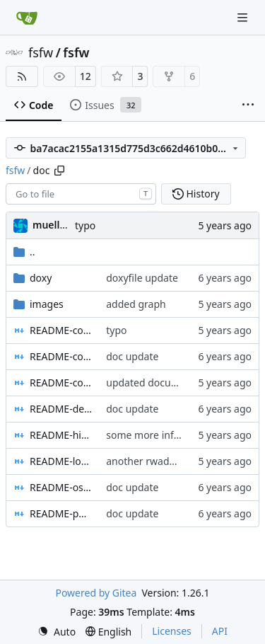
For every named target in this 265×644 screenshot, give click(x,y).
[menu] (57, 632)
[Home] (27, 18)
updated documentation (163, 383)
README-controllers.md (61, 356)
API (220, 631)
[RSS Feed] (22, 76)
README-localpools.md (61, 461)
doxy (41, 278)
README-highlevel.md (61, 435)
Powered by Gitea (96, 593)
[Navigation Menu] (244, 17)
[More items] (248, 105)
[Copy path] (59, 171)
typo (85, 225)
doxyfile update (142, 278)
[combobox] (81, 194)
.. (24, 252)
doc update (132, 356)
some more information (161, 435)
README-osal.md (61, 487)
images (47, 304)
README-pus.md (61, 513)
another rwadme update (163, 461)
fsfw (41, 52)
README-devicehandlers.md (61, 409)
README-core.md (61, 383)
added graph (136, 304)
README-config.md (61, 330)
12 (86, 76)
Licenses (172, 631)
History (196, 194)
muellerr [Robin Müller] (53, 225)
